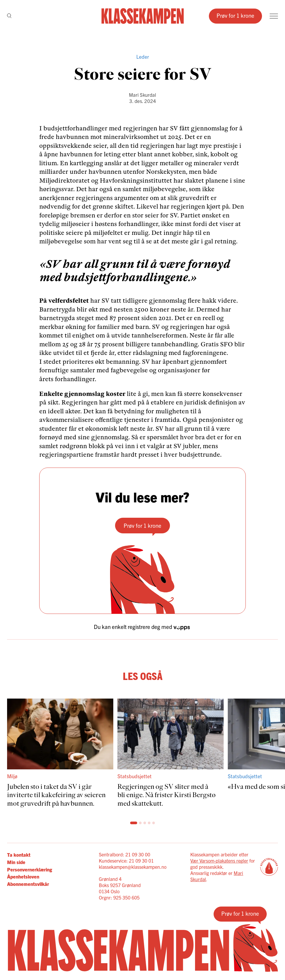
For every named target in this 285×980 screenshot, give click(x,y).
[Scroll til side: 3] (140, 823)
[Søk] (9, 16)
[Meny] (274, 16)
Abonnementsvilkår (28, 884)
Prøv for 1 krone (235, 15)
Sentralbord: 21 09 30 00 (125, 854)
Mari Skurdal (142, 95)
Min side (16, 862)
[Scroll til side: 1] (131, 823)
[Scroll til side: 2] (136, 823)
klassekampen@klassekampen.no (133, 867)
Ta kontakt (19, 854)
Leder (143, 56)
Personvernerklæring (30, 869)
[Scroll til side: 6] (154, 823)
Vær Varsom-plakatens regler (219, 861)
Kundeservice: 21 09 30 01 (126, 861)
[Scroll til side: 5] (149, 823)
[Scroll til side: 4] (145, 823)
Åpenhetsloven (23, 876)
